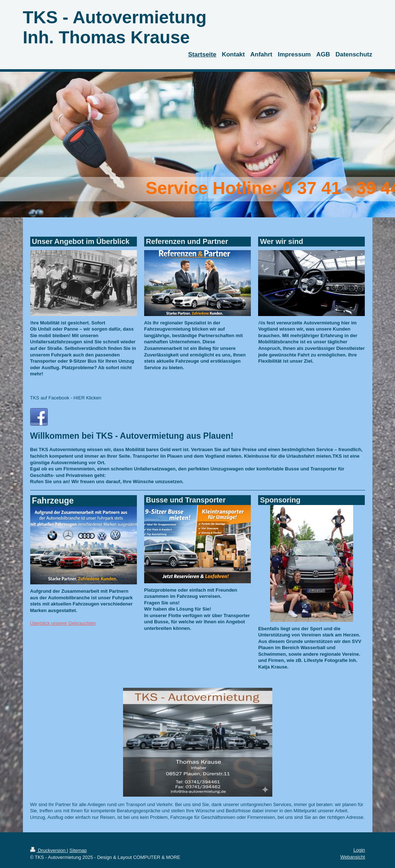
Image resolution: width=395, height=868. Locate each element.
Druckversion (49, 850)
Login (359, 850)
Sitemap (78, 850)
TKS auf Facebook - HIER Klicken (66, 398)
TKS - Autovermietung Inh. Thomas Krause (115, 27)
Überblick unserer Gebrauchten (63, 623)
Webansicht (353, 857)
